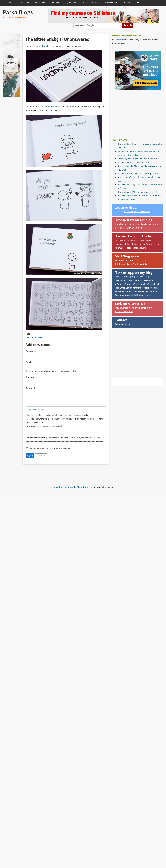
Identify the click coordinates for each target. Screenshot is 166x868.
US (132, 277)
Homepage (31, 377)
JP (117, 280)
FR (151, 277)
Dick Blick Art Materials (131, 280)
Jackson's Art (148, 280)
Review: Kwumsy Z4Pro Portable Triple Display (139, 173)
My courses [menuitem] (71, 3)
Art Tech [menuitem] (56, 3)
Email (28, 362)
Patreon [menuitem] (96, 3)
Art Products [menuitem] (40, 3)
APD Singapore (121, 260)
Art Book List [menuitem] (23, 3)
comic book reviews (35, 338)
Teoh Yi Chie (44, 46)
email (120, 248)
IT (155, 277)
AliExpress (119, 284)
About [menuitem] (138, 3)
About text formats (35, 413)
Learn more (147, 295)
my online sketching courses (137, 211)
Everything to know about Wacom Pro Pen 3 (138, 159)
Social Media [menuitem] (111, 3)
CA (137, 277)
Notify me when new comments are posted (50, 451)
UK (141, 277)
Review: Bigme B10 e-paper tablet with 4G (137, 192)
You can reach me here (125, 324)
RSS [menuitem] (84, 3)
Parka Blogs (18, 12)
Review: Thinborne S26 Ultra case (133, 162)
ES (159, 277)
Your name (31, 351)
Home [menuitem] (9, 3)
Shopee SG (130, 284)
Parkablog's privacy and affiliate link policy (72, 490)
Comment (30, 388)
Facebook (130, 248)
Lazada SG (144, 284)
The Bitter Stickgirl (48, 107)
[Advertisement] (135, 112)
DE (146, 277)
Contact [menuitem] (126, 3)
